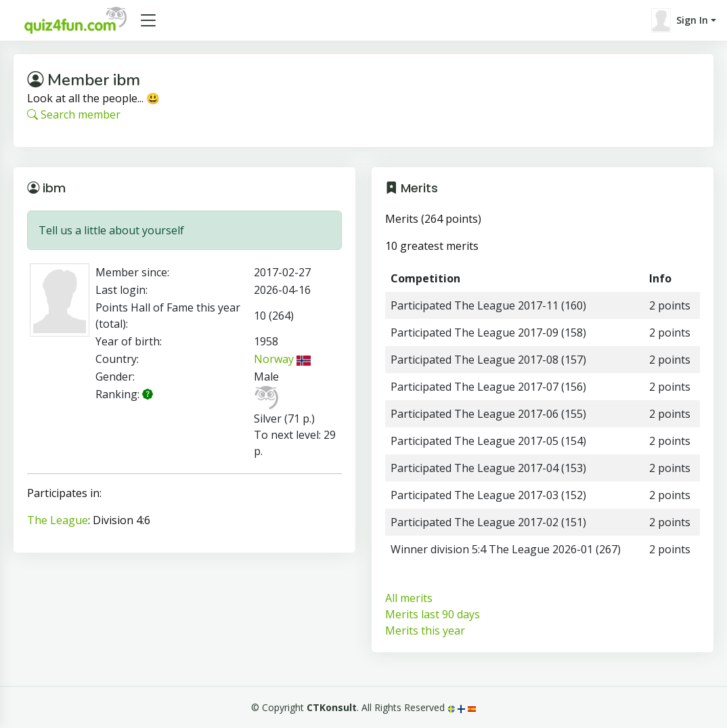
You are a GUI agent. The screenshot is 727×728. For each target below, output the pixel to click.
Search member (74, 114)
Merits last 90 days (433, 614)
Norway (282, 359)
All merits (409, 598)
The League (58, 520)
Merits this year (425, 630)
